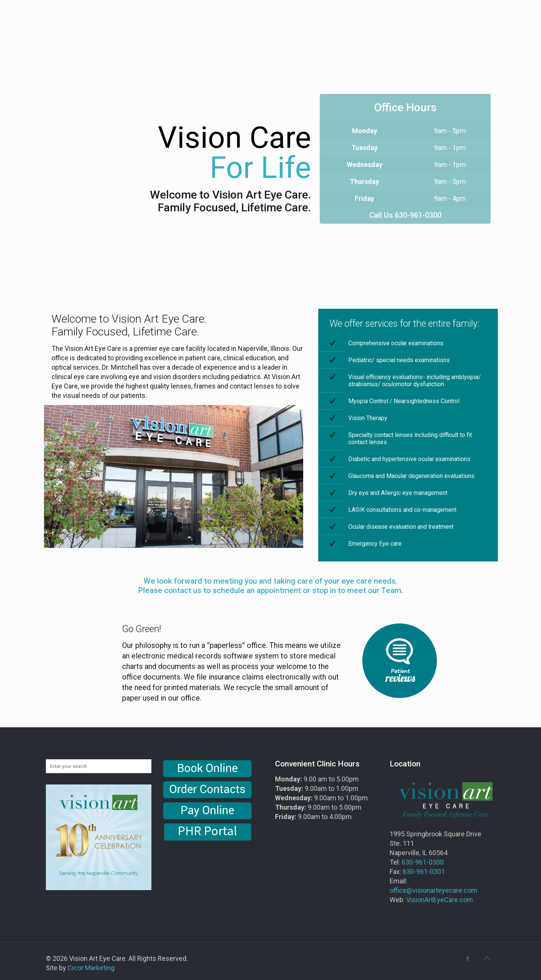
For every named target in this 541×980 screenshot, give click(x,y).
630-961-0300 (423, 862)
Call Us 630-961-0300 (405, 215)
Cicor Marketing (91, 968)
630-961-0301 (424, 872)
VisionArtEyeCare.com (440, 900)
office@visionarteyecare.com (433, 890)
